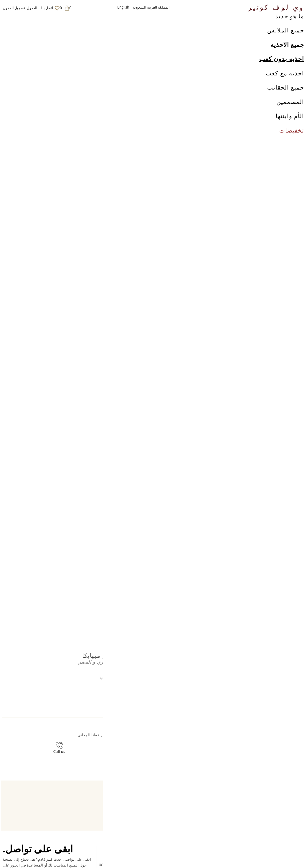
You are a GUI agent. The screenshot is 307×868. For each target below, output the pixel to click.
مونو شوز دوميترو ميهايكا (73, 19)
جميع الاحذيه (287, 58)
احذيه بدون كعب (282, 72)
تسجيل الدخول (14, 8)
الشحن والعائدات (192, 808)
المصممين (290, 115)
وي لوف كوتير (276, 7)
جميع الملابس (286, 43)
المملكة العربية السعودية (151, 7)
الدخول (32, 8)
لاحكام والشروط (192, 820)
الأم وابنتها (290, 129)
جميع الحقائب (286, 101)
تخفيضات (292, 143)
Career (184, 826)
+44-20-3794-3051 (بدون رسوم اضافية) (120, 739)
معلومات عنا (188, 803)
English (123, 7)
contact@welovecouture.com (197, 739)
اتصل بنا (47, 8)
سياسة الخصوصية (193, 814)
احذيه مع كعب (285, 86)
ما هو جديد (290, 29)
